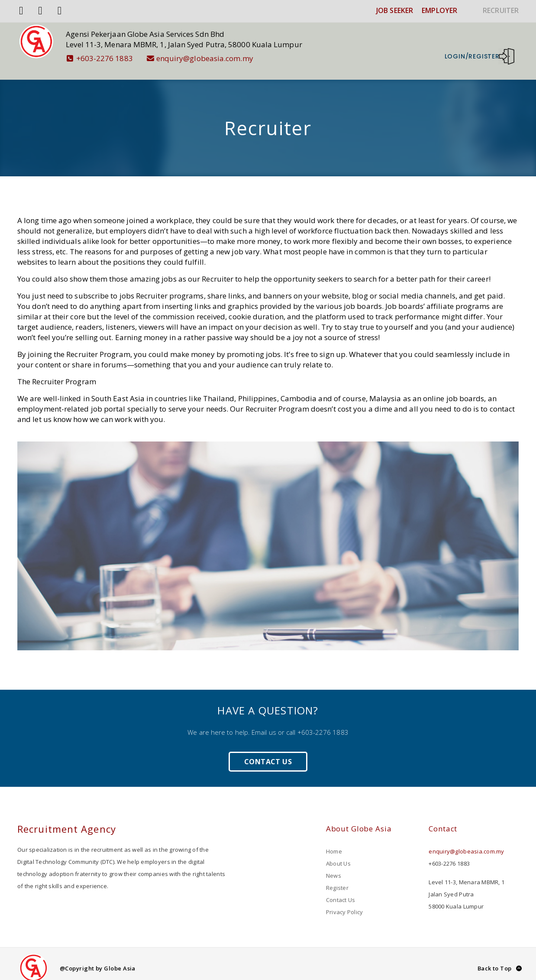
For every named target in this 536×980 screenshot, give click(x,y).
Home (334, 842)
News (334, 866)
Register (337, 879)
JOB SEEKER (395, 10)
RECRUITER (501, 10)
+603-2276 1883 (109, 58)
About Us (338, 854)
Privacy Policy (345, 903)
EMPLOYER (439, 10)
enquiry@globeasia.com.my (209, 58)
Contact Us (268, 753)
